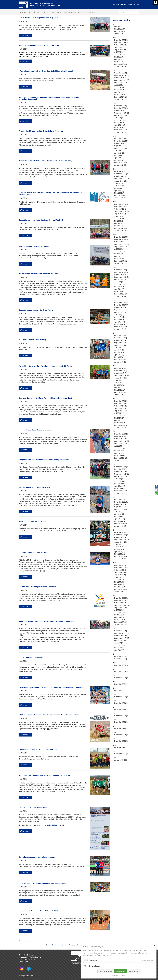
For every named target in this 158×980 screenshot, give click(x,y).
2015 (115, 366)
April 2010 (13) (120, 552)
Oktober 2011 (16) (121, 504)
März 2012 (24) (120, 488)
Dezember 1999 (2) (121, 703)
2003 (115, 675)
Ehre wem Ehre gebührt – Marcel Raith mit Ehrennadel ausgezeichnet (45, 398)
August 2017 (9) (120, 312)
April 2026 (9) (119, 27)
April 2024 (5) (119, 92)
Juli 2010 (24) (119, 544)
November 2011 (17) (122, 502)
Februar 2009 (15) (121, 589)
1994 (115, 732)
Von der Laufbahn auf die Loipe (31, 657)
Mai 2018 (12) (119, 287)
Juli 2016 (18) (119, 348)
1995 (115, 726)
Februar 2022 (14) (121, 163)
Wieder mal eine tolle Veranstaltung (32, 340)
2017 (115, 300)
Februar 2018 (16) (121, 294)
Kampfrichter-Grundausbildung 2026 (33, 808)
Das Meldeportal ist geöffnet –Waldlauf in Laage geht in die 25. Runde (45, 366)
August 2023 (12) (120, 115)
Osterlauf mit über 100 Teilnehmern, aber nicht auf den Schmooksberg (45, 161)
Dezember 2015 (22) (122, 368)
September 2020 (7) (121, 211)
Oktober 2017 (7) (120, 307)
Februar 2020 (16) (121, 228)
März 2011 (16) (120, 521)
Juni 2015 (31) (119, 383)
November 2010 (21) (122, 535)
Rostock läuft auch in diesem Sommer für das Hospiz (39, 274)
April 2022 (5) (119, 158)
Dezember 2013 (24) (122, 434)
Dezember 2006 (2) (121, 656)
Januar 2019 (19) (120, 264)
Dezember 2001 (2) (121, 690)
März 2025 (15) (120, 62)
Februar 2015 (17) (121, 392)
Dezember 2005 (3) (121, 665)
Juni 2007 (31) (119, 645)
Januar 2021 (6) (120, 198)
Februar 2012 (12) (121, 491)
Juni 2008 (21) (119, 612)
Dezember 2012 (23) (122, 467)
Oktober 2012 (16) (121, 472)
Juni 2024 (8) (119, 87)
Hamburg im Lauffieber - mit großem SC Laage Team (39, 45)
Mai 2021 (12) (119, 188)
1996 (115, 720)
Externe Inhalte (95, 966)
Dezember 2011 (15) (122, 500)
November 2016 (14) (122, 338)
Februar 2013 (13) (121, 458)
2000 (115, 694)
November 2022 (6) (121, 141)
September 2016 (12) (122, 343)
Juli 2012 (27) (119, 479)
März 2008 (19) (120, 620)
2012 (115, 464)
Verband (24, 12)
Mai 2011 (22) (119, 516)
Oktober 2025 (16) (121, 45)
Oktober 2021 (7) (120, 176)
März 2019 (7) (119, 259)
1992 (115, 745)
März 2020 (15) (120, 226)
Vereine (116, 4)
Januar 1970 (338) (121, 760)
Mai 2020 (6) (119, 221)
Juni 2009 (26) (119, 580)
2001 (115, 688)
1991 (115, 751)
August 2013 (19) (120, 444)
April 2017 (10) (120, 322)
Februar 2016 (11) (121, 360)
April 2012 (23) (120, 486)
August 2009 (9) (120, 575)
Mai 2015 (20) (119, 385)
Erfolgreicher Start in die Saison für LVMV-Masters (38, 749)
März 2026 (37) (120, 29)
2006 (115, 654)
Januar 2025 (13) (120, 67)
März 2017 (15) (120, 324)
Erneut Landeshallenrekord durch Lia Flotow (36, 310)
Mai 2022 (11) (119, 155)
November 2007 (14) (122, 633)
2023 (115, 103)
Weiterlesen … (26, 36)
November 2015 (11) (122, 371)
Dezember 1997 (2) (121, 716)
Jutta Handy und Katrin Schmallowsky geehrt (36, 430)
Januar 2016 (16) (120, 362)
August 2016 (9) (120, 345)
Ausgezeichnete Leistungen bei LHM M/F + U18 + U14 (39, 911)
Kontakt (137, 4)
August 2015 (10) (120, 378)
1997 (115, 713)
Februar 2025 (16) (121, 64)
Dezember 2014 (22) (122, 401)
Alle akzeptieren (120, 971)
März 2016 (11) (120, 357)
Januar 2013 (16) (120, 460)
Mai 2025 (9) (119, 57)
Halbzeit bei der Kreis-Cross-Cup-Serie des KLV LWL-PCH (41, 220)
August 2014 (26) (120, 411)
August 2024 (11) (120, 83)
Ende (79, 945)
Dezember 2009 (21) (122, 565)
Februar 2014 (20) (121, 425)
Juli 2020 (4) (119, 216)
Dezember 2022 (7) (121, 139)
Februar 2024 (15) (121, 97)
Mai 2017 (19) (119, 320)
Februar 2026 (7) (120, 31)
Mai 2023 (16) (119, 123)
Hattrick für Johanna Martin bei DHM (32, 521)
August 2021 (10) (120, 181)
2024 (115, 71)
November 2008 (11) (122, 600)
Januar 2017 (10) (120, 329)
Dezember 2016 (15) (122, 335)
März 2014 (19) (120, 423)
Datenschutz (115, 975)
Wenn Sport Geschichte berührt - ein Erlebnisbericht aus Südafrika (44, 775)
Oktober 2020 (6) (120, 209)
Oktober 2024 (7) (120, 78)
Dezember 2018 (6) (121, 270)
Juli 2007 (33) (119, 643)
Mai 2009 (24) (119, 582)
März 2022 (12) (120, 160)
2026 (115, 24)
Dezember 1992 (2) (121, 747)
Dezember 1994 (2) (121, 735)
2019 (115, 235)
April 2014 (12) (120, 420)
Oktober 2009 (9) (120, 570)
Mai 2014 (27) (119, 418)
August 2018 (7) (120, 279)
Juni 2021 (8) (119, 186)
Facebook (156, 486)
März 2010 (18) (120, 554)
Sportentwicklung (72, 12)
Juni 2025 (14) (119, 55)
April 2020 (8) (119, 223)
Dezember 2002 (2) (121, 684)
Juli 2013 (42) (119, 446)
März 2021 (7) (119, 193)
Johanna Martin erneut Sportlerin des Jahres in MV (38, 587)
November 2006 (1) (121, 659)
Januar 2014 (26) (120, 428)
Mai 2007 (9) (119, 648)
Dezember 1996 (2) (121, 722)
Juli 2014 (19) (119, 413)
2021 (115, 169)
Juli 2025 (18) (119, 52)
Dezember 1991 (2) (121, 754)
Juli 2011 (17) (119, 512)
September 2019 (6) (121, 244)
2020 (115, 202)
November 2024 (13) (122, 75)
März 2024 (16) (120, 95)
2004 (115, 669)
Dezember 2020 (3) (121, 204)
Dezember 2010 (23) (122, 532)
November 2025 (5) (121, 43)
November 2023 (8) (121, 108)
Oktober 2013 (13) (121, 439)
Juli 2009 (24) (119, 577)
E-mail (156, 490)
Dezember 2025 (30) (122, 40)
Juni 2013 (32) (119, 448)
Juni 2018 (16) (119, 284)
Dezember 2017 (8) (121, 303)
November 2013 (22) (122, 436)
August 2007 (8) (120, 641)
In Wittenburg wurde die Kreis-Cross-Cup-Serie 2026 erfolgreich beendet (46, 71)
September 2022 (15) (122, 146)
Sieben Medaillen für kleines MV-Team (33, 553)
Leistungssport (47, 12)
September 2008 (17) (122, 605)
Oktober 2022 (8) (120, 143)
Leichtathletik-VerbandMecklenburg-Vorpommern (45, 4)
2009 (115, 563)
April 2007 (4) (119, 650)
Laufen (59, 12)
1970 (115, 758)
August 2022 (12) (120, 148)
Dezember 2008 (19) (122, 598)
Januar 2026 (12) (120, 34)
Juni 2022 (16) (119, 153)
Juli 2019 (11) (119, 249)
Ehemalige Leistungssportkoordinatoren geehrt (37, 857)
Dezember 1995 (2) (121, 728)
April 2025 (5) (119, 59)
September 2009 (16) (122, 572)
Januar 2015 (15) (120, 395)
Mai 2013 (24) (119, 451)
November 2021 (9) (121, 174)
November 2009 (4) (121, 568)
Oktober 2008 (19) (121, 603)
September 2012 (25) (122, 474)
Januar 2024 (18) (120, 99)
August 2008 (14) (120, 608)
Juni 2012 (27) (119, 481)
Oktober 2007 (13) (121, 636)
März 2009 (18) (120, 587)
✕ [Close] (155, 945)
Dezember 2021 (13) (122, 171)
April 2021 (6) (119, 191)
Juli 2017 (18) (119, 315)
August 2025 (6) (120, 50)
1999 (115, 701)
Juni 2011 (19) (119, 514)
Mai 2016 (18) (119, 352)
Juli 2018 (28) (119, 282)
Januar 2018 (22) (120, 296)
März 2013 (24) (120, 456)
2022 (115, 136)
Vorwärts (72, 945)
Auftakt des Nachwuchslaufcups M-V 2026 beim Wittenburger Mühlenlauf (47, 621)
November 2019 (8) (121, 239)
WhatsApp (156, 494)
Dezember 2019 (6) (121, 237)
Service (123, 4)
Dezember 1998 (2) (121, 709)
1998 (115, 707)
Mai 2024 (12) (119, 90)
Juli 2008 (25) (119, 610)
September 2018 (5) (121, 277)
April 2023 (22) (120, 125)
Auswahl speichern (105, 971)
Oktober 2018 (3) (120, 275)
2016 (115, 333)
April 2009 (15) (120, 584)
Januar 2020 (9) (120, 231)
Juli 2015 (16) (119, 380)
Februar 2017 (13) (121, 327)
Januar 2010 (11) (120, 559)
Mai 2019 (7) (119, 254)
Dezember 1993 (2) (121, 741)
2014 (115, 399)
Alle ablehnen (134, 971)
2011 (115, 497)
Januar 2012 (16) (120, 493)
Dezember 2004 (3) (121, 672)
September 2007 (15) (122, 638)
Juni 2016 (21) (119, 350)
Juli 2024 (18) (119, 85)
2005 (115, 663)
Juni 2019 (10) (119, 251)
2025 (115, 38)
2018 (115, 267)
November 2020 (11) (122, 207)
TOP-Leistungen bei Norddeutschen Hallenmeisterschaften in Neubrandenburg (49, 715)
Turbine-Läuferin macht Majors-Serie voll (34, 487)
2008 (115, 596)
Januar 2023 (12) (120, 132)
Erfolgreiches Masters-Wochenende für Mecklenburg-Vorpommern (44, 460)
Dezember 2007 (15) (122, 631)
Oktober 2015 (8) (120, 373)
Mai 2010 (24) (119, 549)
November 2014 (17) (122, 404)
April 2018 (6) (119, 289)
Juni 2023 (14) (119, 120)
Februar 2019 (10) (121, 261)
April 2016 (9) (119, 355)
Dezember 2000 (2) (121, 697)
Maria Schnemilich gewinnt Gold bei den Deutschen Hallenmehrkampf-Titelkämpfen (51, 687)
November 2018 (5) (121, 272)
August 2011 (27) (120, 509)
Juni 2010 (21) (119, 547)
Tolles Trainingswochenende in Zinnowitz (34, 246)
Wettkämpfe (34, 12)
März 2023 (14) (120, 127)
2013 (115, 432)
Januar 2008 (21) (120, 625)
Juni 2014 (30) (119, 416)
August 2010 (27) (120, 542)
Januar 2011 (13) (120, 526)
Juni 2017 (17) (119, 317)
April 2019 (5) (119, 256)
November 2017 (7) (121, 305)
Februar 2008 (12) (121, 622)
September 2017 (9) (121, 310)
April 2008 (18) (120, 617)
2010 (115, 530)
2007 (115, 628)
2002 (115, 682)
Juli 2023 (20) (119, 118)
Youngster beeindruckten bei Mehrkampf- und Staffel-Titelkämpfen (44, 883)
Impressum (123, 975)
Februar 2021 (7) (120, 195)
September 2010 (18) (122, 540)
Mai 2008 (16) (119, 615)
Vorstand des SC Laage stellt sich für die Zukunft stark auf (41, 131)
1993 (115, 739)
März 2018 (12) (120, 292)
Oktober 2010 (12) (121, 537)
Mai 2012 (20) (119, 484)
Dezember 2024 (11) (122, 73)
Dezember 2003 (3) (121, 678)
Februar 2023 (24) (121, 130)
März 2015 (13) (120, 390)
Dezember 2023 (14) (122, 106)
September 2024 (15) (122, 80)
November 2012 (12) (122, 469)
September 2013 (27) (122, 441)
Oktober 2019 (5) (120, 242)
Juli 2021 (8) (119, 183)
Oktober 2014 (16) (121, 406)
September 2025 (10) (122, 47)
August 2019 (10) (120, 247)
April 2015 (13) (120, 388)
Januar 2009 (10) (120, 592)
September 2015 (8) (121, 376)
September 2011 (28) (122, 507)
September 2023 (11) (122, 113)
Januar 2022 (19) (120, 165)
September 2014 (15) (122, 408)
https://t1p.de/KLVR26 (49, 825)
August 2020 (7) (120, 214)
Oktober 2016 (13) (121, 340)
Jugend (84, 12)
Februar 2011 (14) (121, 524)
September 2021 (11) (122, 179)
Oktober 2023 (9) (120, 111)
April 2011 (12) (120, 519)
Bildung (93, 12)
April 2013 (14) (120, 453)
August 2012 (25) (120, 476)
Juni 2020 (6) (119, 219)
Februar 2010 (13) (121, 556)
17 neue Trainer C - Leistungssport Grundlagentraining (39, 18)
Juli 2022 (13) (119, 151)
